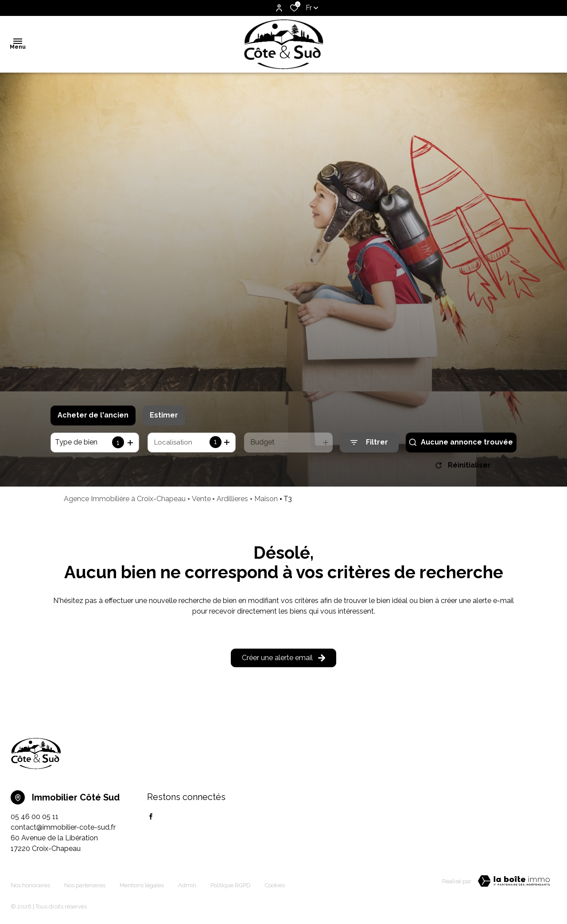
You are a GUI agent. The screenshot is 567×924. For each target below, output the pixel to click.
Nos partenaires (85, 883)
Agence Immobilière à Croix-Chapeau (125, 502)
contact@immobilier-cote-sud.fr (63, 830)
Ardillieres (232, 502)
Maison (266, 502)
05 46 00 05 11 (35, 820)
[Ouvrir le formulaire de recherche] (369, 443)
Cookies (275, 883)
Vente (201, 502)
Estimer (164, 415)
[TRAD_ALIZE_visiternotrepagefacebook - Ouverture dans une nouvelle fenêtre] (151, 820)
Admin (187, 883)
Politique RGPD (231, 883)
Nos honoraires (30, 883)
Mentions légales (142, 883)
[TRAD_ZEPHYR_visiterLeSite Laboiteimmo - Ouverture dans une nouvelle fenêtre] (514, 884)
